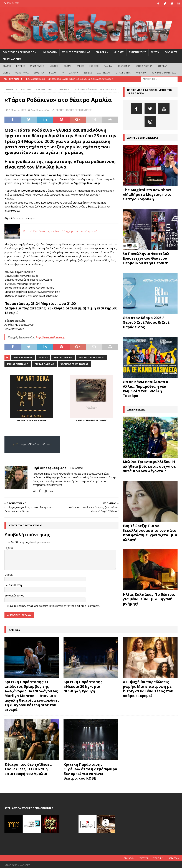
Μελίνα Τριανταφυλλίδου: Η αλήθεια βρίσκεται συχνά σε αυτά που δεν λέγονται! (149, 466)
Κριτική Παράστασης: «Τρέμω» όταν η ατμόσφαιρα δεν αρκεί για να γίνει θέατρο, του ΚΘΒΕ (90, 771)
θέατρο (43, 357)
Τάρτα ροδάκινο (44, 364)
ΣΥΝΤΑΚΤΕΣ (171, 52)
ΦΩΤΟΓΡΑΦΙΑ (22, 72)
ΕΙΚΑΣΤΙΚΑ (39, 72)
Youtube (158, 858)
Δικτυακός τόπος (14, 595)
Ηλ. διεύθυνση (13, 584)
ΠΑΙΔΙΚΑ (108, 65)
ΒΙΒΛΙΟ (53, 72)
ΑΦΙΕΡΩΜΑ (141, 72)
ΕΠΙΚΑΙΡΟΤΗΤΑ (123, 72)
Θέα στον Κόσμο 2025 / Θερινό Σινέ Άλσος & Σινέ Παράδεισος (146, 322)
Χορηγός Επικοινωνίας (74, 364)
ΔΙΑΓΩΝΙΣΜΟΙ (104, 72)
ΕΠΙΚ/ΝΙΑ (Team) (12, 59)
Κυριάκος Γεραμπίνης (92, 357)
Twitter (144, 858)
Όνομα (8, 574)
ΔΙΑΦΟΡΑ (101, 52)
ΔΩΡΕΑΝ (88, 72)
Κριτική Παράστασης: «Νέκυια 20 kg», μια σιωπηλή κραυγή (60, 231)
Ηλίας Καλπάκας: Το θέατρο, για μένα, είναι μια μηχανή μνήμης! (149, 599)
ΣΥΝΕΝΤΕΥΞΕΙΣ (137, 52)
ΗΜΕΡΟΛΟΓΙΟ (49, 52)
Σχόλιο (9, 547)
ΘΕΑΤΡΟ (7, 65)
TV (62, 72)
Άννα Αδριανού (23, 357)
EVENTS (6, 72)
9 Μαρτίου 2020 (17, 109)
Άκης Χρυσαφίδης (40, 109)
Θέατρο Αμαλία (63, 357)
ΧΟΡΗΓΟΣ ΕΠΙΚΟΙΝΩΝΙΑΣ (76, 52)
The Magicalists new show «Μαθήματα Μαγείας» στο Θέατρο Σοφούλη (147, 194)
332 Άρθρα (76, 467)
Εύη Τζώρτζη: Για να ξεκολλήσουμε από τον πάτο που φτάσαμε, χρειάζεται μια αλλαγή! (150, 532)
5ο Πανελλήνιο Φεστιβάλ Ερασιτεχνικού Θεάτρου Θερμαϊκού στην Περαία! (146, 258)
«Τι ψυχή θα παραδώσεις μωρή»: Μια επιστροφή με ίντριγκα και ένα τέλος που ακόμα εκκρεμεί (148, 688)
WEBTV (155, 52)
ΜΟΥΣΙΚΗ (54, 65)
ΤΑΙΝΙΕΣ (80, 65)
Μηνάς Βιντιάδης (18, 364)
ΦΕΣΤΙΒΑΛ (162, 65)
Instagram (174, 858)
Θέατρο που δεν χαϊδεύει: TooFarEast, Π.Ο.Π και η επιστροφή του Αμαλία (28, 768)
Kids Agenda (124, 65)
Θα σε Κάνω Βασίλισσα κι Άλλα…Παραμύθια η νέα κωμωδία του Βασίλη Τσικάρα (146, 388)
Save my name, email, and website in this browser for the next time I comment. (54, 605)
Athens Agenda (144, 65)
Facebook (129, 858)
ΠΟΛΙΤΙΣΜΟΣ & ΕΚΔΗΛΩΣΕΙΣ (18, 52)
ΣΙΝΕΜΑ (68, 65)
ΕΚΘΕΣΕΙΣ (94, 65)
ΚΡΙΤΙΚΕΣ (119, 52)
